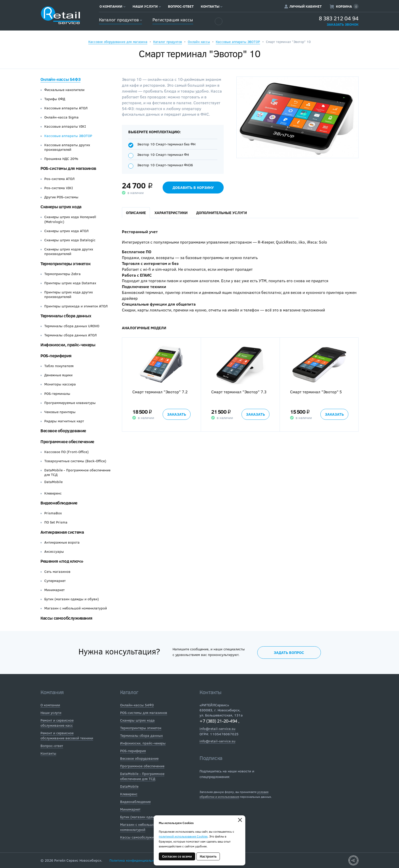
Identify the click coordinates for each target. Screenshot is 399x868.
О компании (112, 6)
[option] (161, 385)
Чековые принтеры (60, 412)
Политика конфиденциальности (135, 860)
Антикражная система (62, 532)
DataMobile (53, 482)
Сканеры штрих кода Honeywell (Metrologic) (70, 219)
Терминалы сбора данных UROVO (72, 326)
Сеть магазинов (57, 572)
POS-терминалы (57, 394)
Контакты (212, 6)
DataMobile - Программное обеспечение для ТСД (77, 472)
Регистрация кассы (173, 20)
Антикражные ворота (62, 542)
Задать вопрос (289, 652)
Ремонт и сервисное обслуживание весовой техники (67, 735)
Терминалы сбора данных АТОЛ (70, 335)
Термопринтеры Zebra (62, 274)
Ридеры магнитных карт (64, 421)
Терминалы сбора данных (66, 316)
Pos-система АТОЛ (59, 179)
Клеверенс (53, 493)
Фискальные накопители (64, 90)
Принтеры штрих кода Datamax (70, 283)
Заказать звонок (343, 24)
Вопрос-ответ (181, 6)
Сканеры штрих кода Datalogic (70, 240)
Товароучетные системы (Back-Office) (75, 461)
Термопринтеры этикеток (65, 264)
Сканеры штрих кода (61, 207)
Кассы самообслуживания (66, 618)
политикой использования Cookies (183, 836)
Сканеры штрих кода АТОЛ (66, 231)
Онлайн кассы (199, 42)
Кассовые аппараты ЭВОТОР (238, 42)
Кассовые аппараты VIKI (65, 126)
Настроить (208, 856)
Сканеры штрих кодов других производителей (69, 251)
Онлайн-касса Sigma (61, 117)
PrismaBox (53, 513)
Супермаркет (55, 581)
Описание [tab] (136, 213)
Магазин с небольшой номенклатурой (76, 608)
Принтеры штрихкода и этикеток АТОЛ (76, 306)
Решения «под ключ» (62, 561)
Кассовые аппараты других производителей (67, 147)
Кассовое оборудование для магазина (118, 42)
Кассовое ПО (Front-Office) (66, 452)
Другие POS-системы (61, 197)
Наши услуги (147, 6)
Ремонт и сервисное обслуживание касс (57, 723)
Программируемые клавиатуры (70, 403)
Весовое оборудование (63, 431)
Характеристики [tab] (171, 213)
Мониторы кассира (60, 384)
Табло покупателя (59, 366)
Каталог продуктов (120, 20)
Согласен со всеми (177, 856)
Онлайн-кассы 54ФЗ (60, 79)
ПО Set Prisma (56, 522)
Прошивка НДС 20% (61, 159)
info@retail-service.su (217, 729)
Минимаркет (54, 590)
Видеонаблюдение (59, 503)
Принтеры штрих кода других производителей (69, 294)
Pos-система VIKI (59, 188)
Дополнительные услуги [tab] (222, 213)
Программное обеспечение (67, 442)
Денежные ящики (58, 375)
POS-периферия (56, 356)
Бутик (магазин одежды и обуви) (72, 599)
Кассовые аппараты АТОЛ (66, 108)
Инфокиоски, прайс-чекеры (68, 345)
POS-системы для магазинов (68, 168)
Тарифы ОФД (55, 99)
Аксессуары (54, 551)
